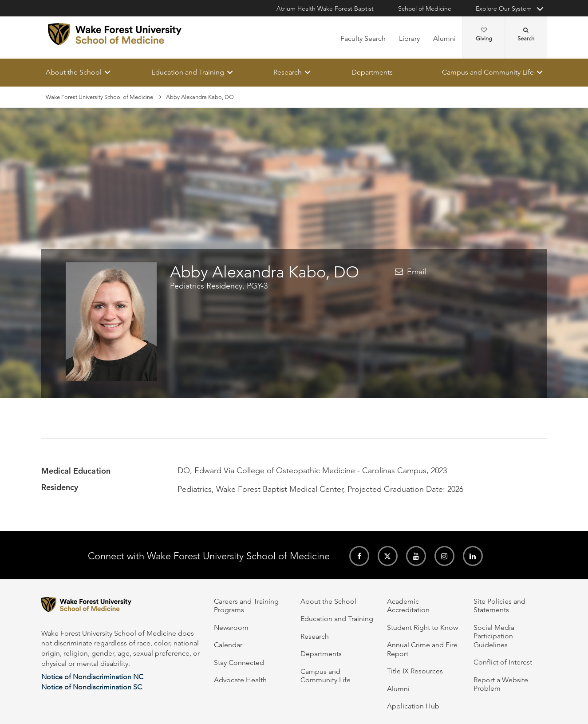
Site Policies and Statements (499, 605)
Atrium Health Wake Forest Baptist (325, 8)
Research (288, 72)
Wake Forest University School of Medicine (99, 97)
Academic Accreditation (408, 605)
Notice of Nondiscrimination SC (92, 687)
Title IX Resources (415, 671)
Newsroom (231, 627)
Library (409, 38)
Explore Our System (504, 8)
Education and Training (187, 72)
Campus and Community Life (488, 72)
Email (416, 272)
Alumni (444, 38)
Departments (372, 72)
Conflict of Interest (503, 662)
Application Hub (413, 706)
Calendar (228, 645)
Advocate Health (240, 680)
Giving (484, 35)
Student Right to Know (422, 627)
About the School (74, 72)
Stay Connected (239, 663)
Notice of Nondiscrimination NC (92, 677)
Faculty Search (363, 38)
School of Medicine (425, 8)
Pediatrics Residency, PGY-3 (219, 286)
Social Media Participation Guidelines (494, 636)
